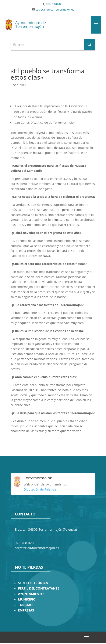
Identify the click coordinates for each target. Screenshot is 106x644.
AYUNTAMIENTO (31, 594)
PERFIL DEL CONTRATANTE (39, 588)
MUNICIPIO (27, 599)
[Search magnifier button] (89, 45)
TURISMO (25, 605)
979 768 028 (53, 4)
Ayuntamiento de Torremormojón (31, 24)
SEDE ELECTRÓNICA (33, 583)
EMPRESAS (26, 610)
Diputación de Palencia (40, 489)
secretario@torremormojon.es (55, 10)
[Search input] (47, 45)
